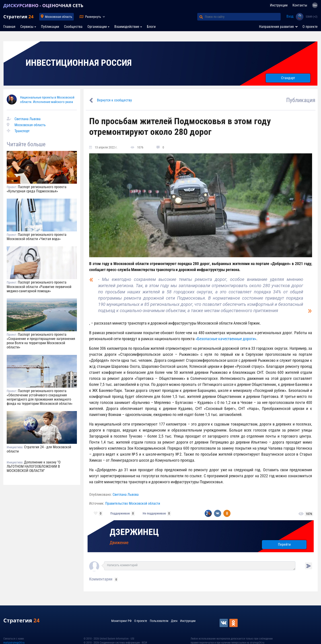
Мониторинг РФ (121, 621)
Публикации (50, 27)
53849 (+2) (312, 17)
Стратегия (18, 17)
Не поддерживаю (154, 513)
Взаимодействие (127, 27)
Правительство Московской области (133, 503)
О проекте (310, 27)
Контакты (300, 5)
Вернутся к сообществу (114, 100)
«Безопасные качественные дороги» (226, 339)
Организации (97, 27)
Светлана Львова (28, 119)
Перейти (284, 544)
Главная (9, 27)
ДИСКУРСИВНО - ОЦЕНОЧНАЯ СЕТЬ (43, 5)
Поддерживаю (120, 513)
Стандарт (288, 78)
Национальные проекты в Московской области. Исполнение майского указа (47, 100)
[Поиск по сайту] (243, 17)
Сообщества (73, 27)
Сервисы (27, 27)
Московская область (59, 17)
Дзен (174, 621)
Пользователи (159, 621)
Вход (290, 16)
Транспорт (22, 131)
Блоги (151, 27)
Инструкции (279, 5)
